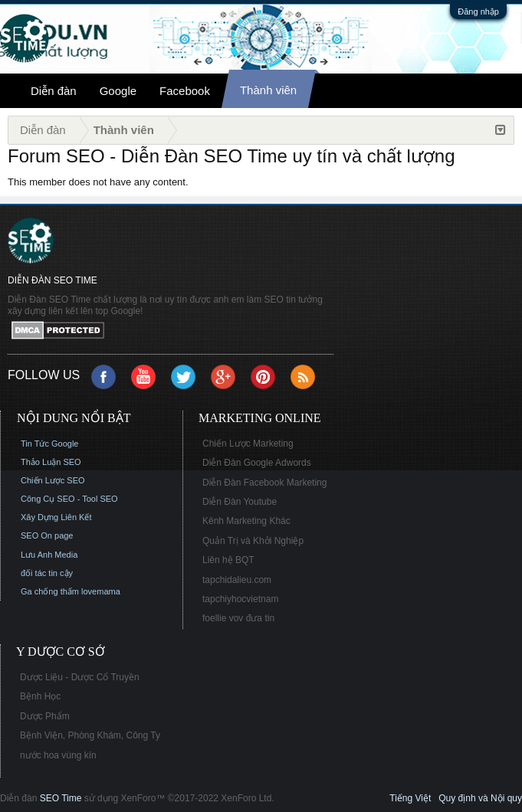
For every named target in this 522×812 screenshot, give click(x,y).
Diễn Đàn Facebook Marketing (264, 483)
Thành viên (268, 90)
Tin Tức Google (49, 444)
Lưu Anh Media (49, 555)
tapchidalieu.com (237, 580)
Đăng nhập (478, 11)
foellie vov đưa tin (238, 618)
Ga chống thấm (50, 591)
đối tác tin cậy (47, 573)
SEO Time (61, 798)
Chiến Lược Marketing (248, 444)
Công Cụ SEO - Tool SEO (69, 499)
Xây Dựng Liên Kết (56, 517)
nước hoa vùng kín (58, 755)
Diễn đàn (54, 91)
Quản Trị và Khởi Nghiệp (253, 541)
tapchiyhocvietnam (240, 599)
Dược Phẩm (45, 716)
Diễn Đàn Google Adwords (257, 463)
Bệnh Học (40, 696)
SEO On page (47, 535)
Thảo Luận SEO (51, 462)
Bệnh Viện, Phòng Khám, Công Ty (90, 735)
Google (118, 91)
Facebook (185, 91)
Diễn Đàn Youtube (240, 502)
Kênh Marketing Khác (246, 521)
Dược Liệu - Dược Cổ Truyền (80, 677)
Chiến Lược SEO (53, 480)
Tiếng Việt (410, 798)
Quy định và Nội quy (480, 798)
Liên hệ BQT (228, 560)
